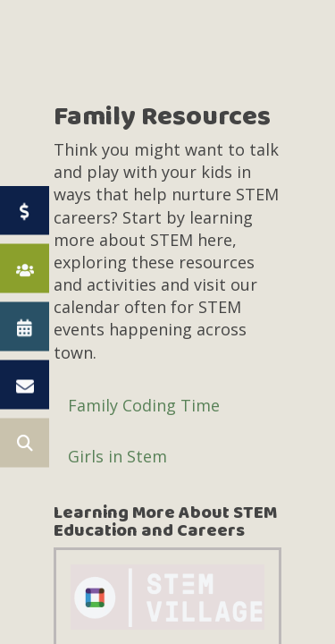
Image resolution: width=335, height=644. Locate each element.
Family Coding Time (144, 405)
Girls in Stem (117, 456)
